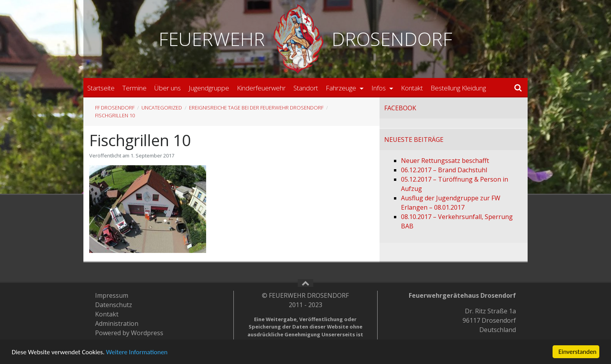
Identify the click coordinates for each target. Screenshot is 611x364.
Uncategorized (162, 108)
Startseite (101, 88)
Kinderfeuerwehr (261, 88)
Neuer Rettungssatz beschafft (445, 161)
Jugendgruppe (209, 88)
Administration (117, 323)
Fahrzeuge (342, 88)
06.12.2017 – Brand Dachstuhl (444, 170)
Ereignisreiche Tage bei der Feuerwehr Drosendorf (256, 108)
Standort (306, 88)
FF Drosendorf (115, 108)
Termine (134, 88)
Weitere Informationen (137, 352)
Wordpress (147, 333)
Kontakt (412, 88)
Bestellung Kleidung (458, 88)
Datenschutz (114, 305)
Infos (379, 88)
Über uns (168, 88)
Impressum (112, 295)
